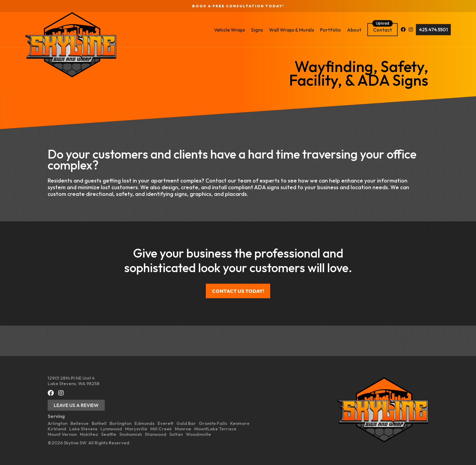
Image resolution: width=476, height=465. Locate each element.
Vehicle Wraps (207, 30)
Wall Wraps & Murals (269, 30)
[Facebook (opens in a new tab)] (381, 30)
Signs (235, 30)
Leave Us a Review (76, 405)
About (332, 30)
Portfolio (308, 30)
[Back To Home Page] (93, 45)
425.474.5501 (411, 29)
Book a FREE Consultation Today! (238, 6)
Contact (360, 30)
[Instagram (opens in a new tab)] (388, 30)
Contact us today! (238, 291)
